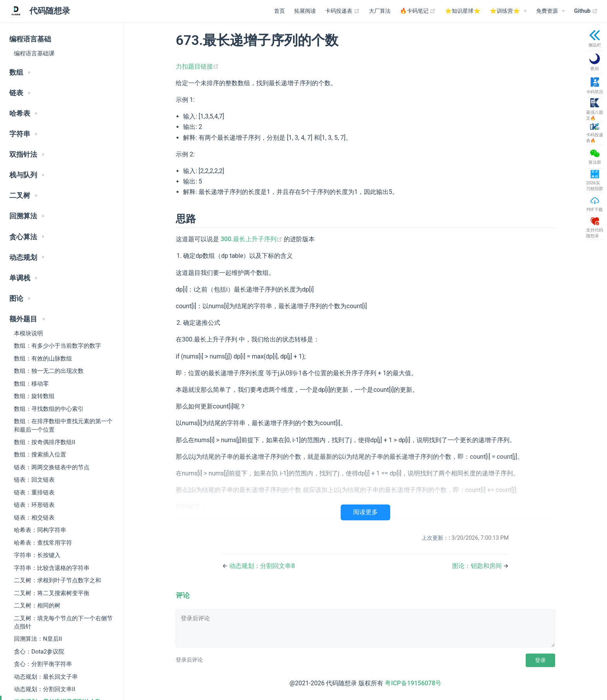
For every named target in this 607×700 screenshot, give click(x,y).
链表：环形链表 (34, 505)
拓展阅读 (305, 11)
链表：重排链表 (34, 492)
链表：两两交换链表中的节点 (52, 467)
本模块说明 (28, 333)
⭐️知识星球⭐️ (463, 11)
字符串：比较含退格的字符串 (52, 568)
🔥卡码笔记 (418, 11)
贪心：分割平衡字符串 (43, 664)
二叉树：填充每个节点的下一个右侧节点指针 (63, 622)
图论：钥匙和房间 (478, 566)
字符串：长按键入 (37, 555)
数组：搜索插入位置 (40, 455)
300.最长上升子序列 (252, 239)
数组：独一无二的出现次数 (49, 371)
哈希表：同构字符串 (40, 530)
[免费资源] (550, 11)
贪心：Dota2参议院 (39, 652)
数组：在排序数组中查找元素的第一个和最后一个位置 (63, 425)
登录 (540, 660)
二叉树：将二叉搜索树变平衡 (52, 593)
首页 (279, 11)
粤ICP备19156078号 (413, 683)
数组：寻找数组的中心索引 (49, 409)
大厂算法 (380, 11)
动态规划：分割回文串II (45, 689)
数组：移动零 (31, 384)
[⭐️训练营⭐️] (508, 11)
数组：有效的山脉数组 (43, 359)
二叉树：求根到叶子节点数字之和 (57, 580)
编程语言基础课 (34, 53)
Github (586, 11)
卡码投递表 (342, 11)
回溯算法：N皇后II (38, 639)
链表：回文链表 (34, 480)
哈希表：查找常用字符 (43, 543)
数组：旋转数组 (34, 396)
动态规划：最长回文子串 (46, 677)
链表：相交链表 (34, 518)
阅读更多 (365, 512)
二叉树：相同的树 (37, 606)
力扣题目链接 (197, 66)
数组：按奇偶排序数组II (45, 442)
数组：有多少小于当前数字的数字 (57, 346)
